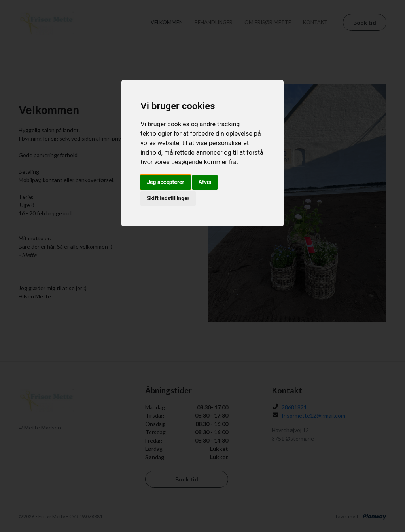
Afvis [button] (205, 182)
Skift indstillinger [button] (168, 198)
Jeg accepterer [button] (165, 182)
